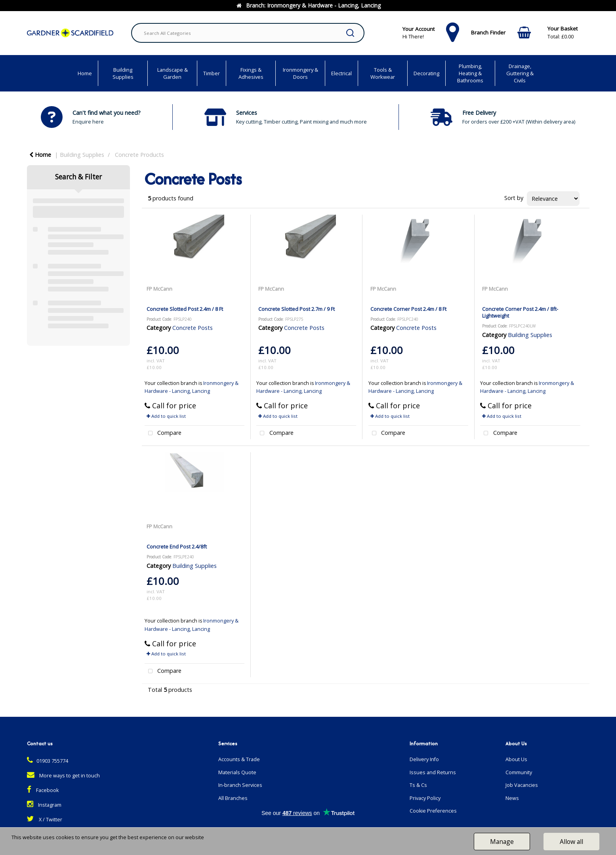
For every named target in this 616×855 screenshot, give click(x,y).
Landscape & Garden (173, 73)
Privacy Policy (425, 798)
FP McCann (159, 289)
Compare (163, 433)
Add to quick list (166, 416)
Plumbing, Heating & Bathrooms (470, 73)
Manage (502, 842)
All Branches (233, 798)
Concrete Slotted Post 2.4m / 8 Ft (185, 309)
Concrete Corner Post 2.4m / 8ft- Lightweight (520, 312)
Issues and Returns (433, 772)
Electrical (341, 73)
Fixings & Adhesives (251, 73)
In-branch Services (240, 785)
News (512, 798)
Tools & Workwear (383, 73)
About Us (516, 759)
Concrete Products (139, 155)
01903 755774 (48, 761)
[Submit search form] (350, 33)
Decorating (426, 73)
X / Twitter (45, 820)
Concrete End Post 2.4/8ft (177, 547)
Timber (212, 73)
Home (85, 73)
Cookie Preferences (433, 811)
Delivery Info (424, 759)
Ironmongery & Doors (300, 73)
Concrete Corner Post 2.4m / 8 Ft (408, 309)
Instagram (44, 805)
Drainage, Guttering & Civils (520, 73)
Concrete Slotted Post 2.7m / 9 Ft (297, 309)
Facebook (43, 790)
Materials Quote (237, 772)
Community (519, 772)
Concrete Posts (193, 328)
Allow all (571, 842)
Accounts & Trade (239, 759)
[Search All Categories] (248, 33)
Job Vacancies (522, 785)
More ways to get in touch (63, 776)
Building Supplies (123, 73)
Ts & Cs (418, 785)
